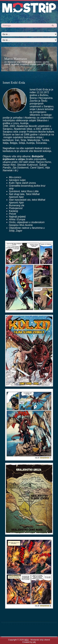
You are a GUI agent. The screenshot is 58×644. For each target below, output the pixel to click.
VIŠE (48, 64)
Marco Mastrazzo (16, 59)
